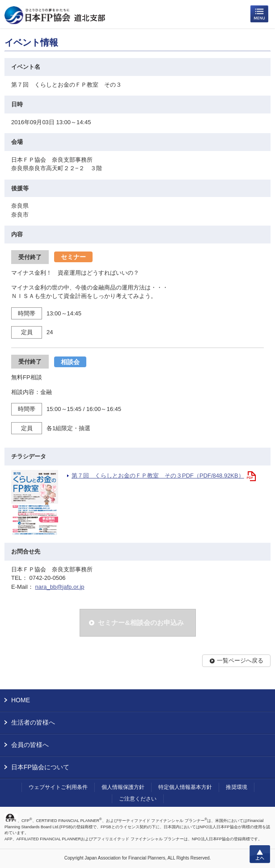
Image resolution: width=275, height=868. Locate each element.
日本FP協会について (40, 767)
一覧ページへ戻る (240, 660)
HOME (21, 700)
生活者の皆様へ (33, 722)
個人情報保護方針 (123, 787)
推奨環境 (237, 787)
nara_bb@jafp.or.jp (59, 587)
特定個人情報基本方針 (185, 787)
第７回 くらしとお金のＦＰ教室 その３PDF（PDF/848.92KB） (158, 476)
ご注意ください (138, 799)
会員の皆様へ (30, 745)
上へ (260, 854)
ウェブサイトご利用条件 (58, 787)
